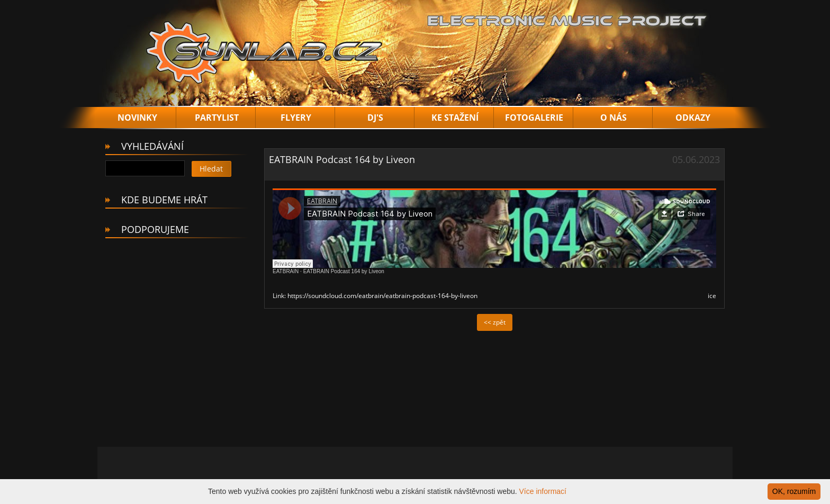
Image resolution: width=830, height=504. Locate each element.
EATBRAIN (286, 271)
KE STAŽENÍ (455, 118)
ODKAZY (693, 118)
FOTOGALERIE (534, 118)
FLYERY (296, 118)
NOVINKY (137, 118)
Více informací (543, 491)
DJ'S (375, 118)
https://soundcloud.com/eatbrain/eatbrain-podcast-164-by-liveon (382, 296)
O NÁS (614, 118)
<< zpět (495, 322)
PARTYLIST (217, 118)
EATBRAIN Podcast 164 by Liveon (344, 271)
